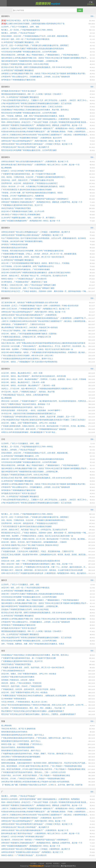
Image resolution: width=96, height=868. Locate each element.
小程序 (63, 864)
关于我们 (33, 864)
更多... (93, 16)
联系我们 (56, 864)
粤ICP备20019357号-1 (68, 866)
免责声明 (49, 864)
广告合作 (41, 864)
